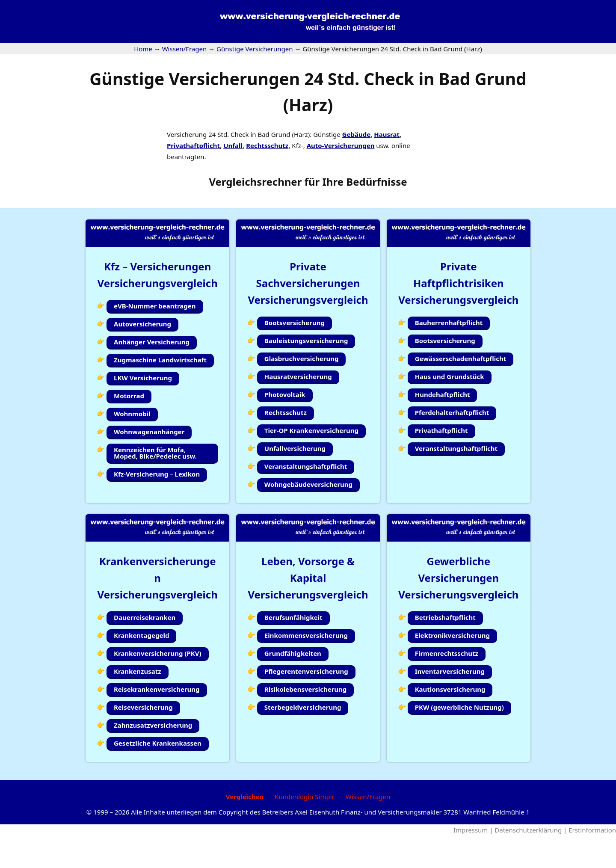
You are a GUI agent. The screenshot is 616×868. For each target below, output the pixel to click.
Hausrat (387, 134)
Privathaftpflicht (193, 145)
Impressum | (474, 862)
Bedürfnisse (376, 182)
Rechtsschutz (267, 145)
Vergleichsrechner (255, 182)
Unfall (233, 145)
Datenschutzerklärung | (532, 862)
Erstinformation (592, 862)
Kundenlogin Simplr (304, 829)
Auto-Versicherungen (341, 145)
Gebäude (356, 134)
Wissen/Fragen (368, 829)
